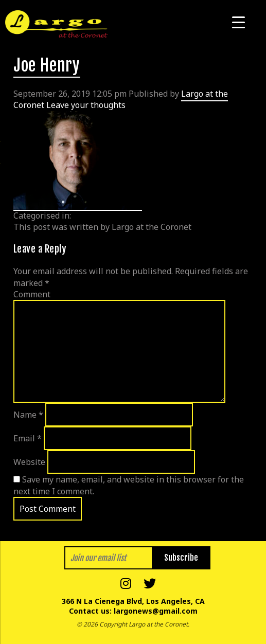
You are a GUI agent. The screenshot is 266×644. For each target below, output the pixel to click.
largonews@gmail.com (156, 611)
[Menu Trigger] (238, 22)
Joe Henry (47, 65)
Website (29, 462)
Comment (32, 294)
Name (28, 415)
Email (28, 438)
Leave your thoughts (86, 105)
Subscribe (181, 558)
